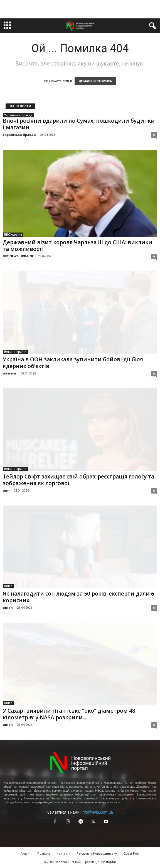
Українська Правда (18, 115)
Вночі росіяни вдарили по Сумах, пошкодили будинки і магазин (79, 124)
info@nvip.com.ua (97, 812)
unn (6, 490)
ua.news (10, 373)
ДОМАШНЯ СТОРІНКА (95, 81)
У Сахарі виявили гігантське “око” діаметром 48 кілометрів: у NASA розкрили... (69, 714)
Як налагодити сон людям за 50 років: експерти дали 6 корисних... (78, 597)
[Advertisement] (80, 9)
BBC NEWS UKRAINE (18, 256)
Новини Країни (15, 352)
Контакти (63, 853)
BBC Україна (13, 234)
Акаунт (26, 853)
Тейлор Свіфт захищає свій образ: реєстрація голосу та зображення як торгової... (78, 480)
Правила (44, 853)
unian (8, 607)
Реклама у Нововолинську (97, 853)
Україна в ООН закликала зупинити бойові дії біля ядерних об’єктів (73, 363)
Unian (8, 586)
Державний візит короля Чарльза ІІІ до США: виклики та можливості (77, 246)
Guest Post (131, 853)
